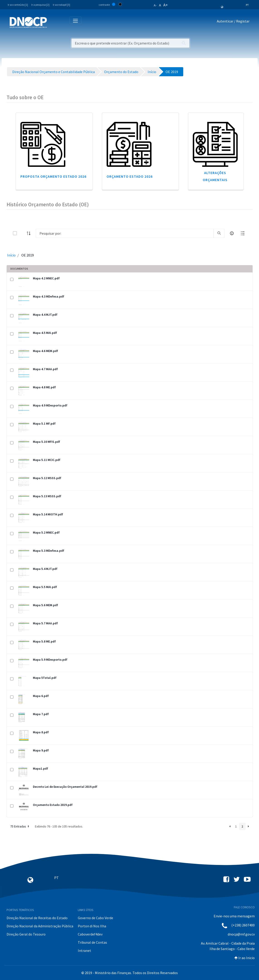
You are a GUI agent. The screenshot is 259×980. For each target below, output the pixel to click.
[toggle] (22, 233)
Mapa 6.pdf (41, 696)
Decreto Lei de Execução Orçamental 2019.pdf (65, 787)
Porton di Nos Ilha (92, 926)
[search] (219, 233)
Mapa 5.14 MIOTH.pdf (48, 514)
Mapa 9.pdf (41, 750)
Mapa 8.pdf (41, 732)
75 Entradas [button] (20, 826)
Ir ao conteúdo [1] (18, 5)
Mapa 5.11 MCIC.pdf (47, 460)
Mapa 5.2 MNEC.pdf (46, 532)
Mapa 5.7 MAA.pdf (45, 623)
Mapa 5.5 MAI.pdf (45, 587)
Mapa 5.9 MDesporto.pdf (50, 660)
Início (11, 255)
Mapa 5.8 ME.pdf (44, 641)
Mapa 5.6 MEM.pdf (45, 605)
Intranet (84, 950)
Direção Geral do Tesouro (26, 934)
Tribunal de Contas (92, 942)
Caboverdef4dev (90, 934)
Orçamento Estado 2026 (130, 176)
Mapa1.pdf (40, 768)
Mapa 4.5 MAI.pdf (45, 333)
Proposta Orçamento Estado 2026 (53, 176)
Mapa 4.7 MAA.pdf (45, 369)
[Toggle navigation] (53, 22)
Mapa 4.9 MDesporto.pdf (50, 405)
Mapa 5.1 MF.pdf (44, 424)
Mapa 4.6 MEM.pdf (45, 351)
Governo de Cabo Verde (95, 918)
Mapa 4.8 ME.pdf (44, 387)
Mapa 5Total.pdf (45, 678)
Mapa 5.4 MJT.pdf (45, 569)
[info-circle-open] (232, 233)
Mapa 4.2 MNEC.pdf (46, 278)
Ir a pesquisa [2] (40, 5)
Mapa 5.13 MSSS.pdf (47, 496)
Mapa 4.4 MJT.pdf (45, 315)
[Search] (125, 233)
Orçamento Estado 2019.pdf (53, 805)
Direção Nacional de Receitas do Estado (37, 918)
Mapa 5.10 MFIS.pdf (46, 442)
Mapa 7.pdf (41, 714)
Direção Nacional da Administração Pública (40, 926)
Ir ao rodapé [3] (61, 5)
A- (155, 5)
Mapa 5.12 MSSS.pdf (47, 478)
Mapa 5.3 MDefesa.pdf (49, 551)
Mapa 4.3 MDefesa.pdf (49, 296)
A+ (166, 5)
